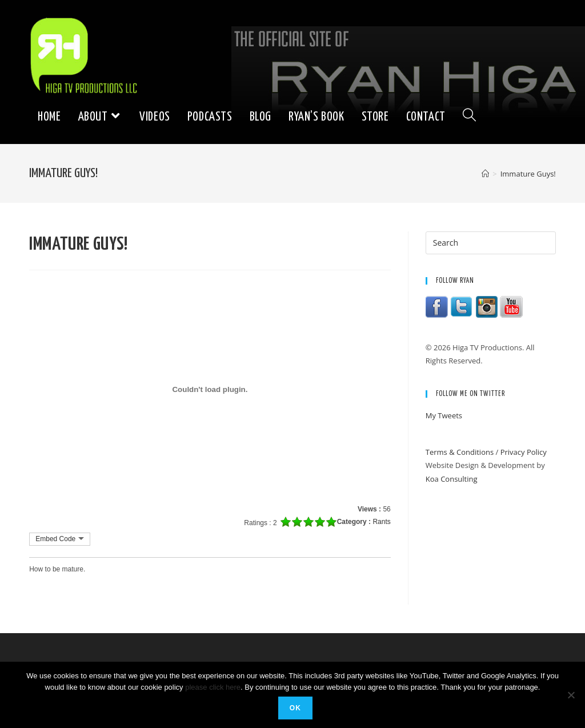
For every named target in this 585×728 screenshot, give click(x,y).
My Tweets (444, 415)
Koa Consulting (452, 479)
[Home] (485, 174)
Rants (381, 522)
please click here (213, 687)
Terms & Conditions (460, 452)
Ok (295, 708)
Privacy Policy (524, 452)
